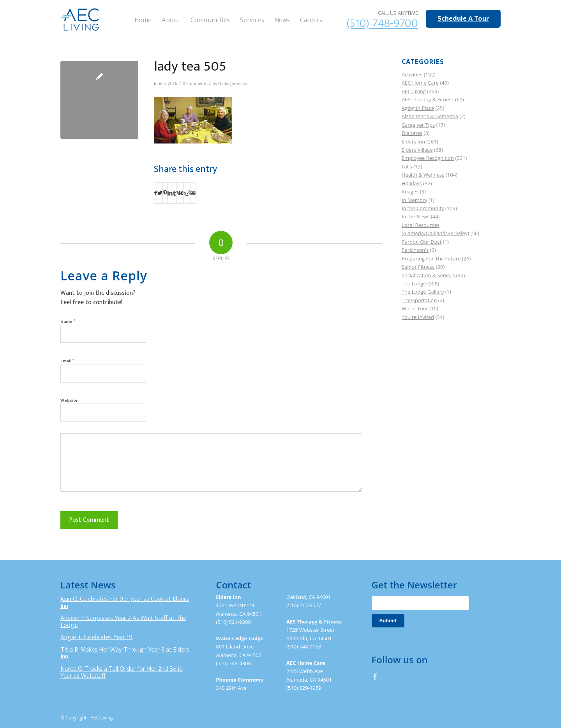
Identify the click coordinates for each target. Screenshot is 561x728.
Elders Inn (413, 142)
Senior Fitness (418, 267)
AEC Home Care (420, 83)
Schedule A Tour (463, 19)
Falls (407, 167)
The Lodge (414, 283)
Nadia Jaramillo (233, 83)
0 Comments (195, 83)
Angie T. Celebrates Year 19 (96, 637)
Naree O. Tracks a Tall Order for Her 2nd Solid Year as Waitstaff (122, 672)
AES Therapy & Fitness (428, 99)
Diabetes (412, 133)
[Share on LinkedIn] (170, 193)
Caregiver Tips (418, 125)
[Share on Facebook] (156, 193)
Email (67, 360)
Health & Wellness (423, 175)
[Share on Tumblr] (175, 193)
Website (69, 400)
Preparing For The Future (431, 259)
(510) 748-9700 (382, 23)
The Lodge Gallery (423, 292)
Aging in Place (418, 108)
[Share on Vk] (180, 193)
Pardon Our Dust (422, 242)
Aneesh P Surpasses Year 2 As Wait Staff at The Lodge (123, 622)
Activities (412, 74)
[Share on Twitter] (160, 193)
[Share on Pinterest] (165, 193)
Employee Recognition (428, 158)
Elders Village (417, 150)
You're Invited (418, 317)
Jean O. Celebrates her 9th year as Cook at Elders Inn (125, 602)
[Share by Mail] (193, 193)
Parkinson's (415, 250)
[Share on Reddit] (187, 193)
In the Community (423, 208)
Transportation (419, 300)
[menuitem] (143, 19)
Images (410, 191)
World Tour (415, 308)
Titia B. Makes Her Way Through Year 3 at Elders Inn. (125, 653)
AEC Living (414, 91)
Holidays (412, 183)
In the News (416, 216)
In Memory (415, 200)
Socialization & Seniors (428, 275)
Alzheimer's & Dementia (430, 116)
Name (68, 321)
